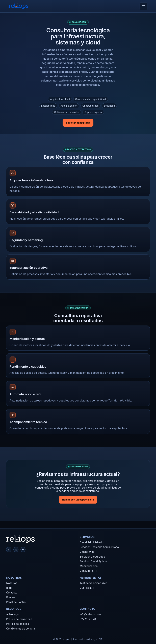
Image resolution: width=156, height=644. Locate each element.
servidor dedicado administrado (79, 85)
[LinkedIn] (23, 550)
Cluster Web (87, 552)
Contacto (12, 593)
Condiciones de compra (21, 629)
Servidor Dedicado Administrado (99, 547)
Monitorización (89, 566)
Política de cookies (18, 624)
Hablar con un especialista (78, 500)
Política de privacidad (19, 619)
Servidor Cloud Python (93, 561)
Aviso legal (13, 614)
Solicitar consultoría (78, 123)
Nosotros (12, 583)
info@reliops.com (90, 614)
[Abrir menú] (143, 6)
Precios (11, 597)
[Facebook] (9, 550)
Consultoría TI (88, 571)
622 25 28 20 (88, 619)
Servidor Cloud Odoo (92, 557)
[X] (16, 550)
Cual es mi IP (87, 588)
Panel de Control (16, 602)
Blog (9, 588)
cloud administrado (103, 80)
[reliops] (18, 6)
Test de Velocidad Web (94, 583)
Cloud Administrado (92, 542)
